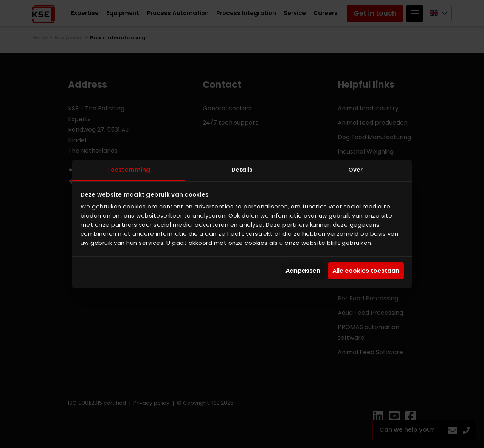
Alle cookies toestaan (366, 271)
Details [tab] (242, 170)
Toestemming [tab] (129, 170)
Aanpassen (303, 271)
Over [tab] (355, 170)
